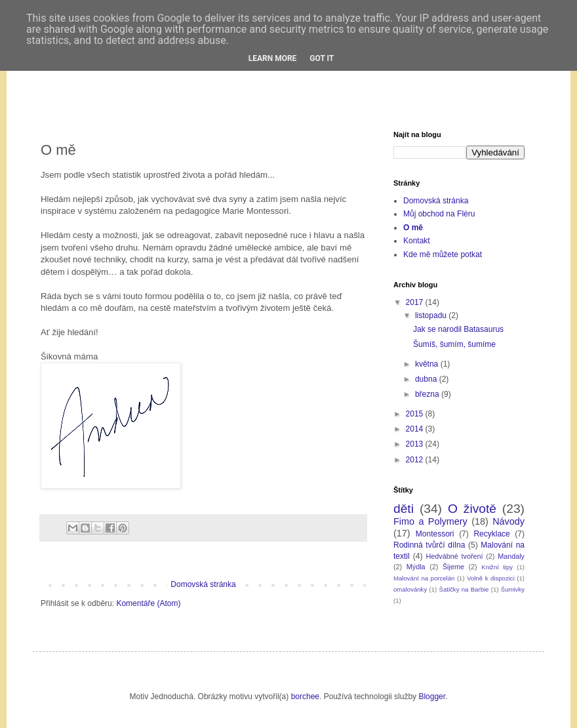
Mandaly (511, 556)
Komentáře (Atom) (148, 603)
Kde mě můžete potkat (443, 254)
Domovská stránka (203, 584)
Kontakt (417, 241)
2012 (416, 460)
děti (404, 509)
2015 (416, 414)
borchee (305, 697)
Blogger (432, 697)
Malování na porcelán (424, 578)
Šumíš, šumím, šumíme (454, 344)
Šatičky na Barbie (464, 589)
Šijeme (453, 567)
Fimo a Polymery (430, 521)
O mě (413, 228)
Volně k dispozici (491, 578)
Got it (322, 58)
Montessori (435, 534)
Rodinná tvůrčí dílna (429, 545)
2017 (416, 302)
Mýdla (416, 567)
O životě (472, 509)
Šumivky (513, 589)
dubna (427, 379)
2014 (416, 429)
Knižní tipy (497, 567)
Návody (508, 521)
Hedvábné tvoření (455, 556)
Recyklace (491, 534)
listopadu (432, 315)
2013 (416, 444)
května (428, 364)
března (428, 394)
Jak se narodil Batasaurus (458, 329)
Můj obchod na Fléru (439, 214)
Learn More (273, 58)
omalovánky (410, 589)
